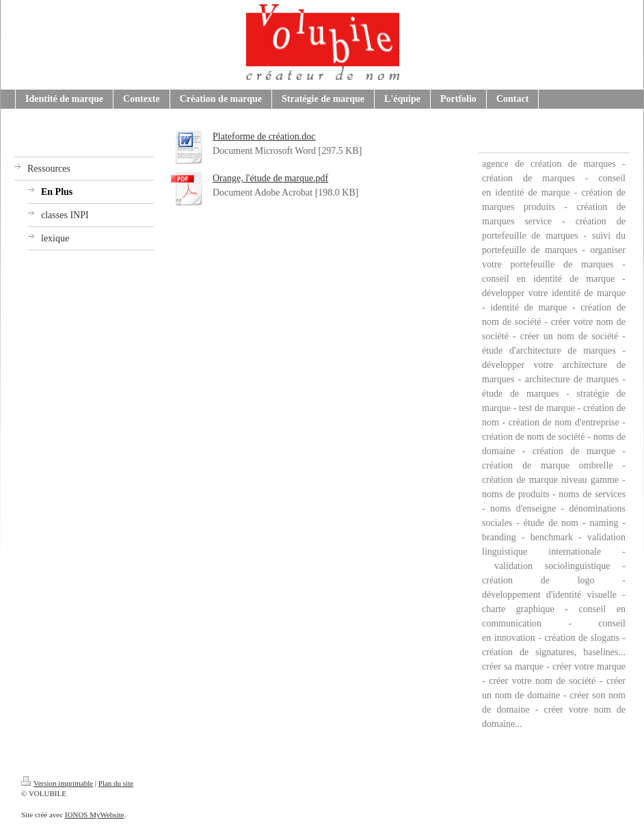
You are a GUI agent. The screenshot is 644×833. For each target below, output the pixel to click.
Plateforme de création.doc (264, 136)
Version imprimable (57, 783)
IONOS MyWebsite (95, 815)
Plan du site (116, 783)
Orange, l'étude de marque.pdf (270, 178)
